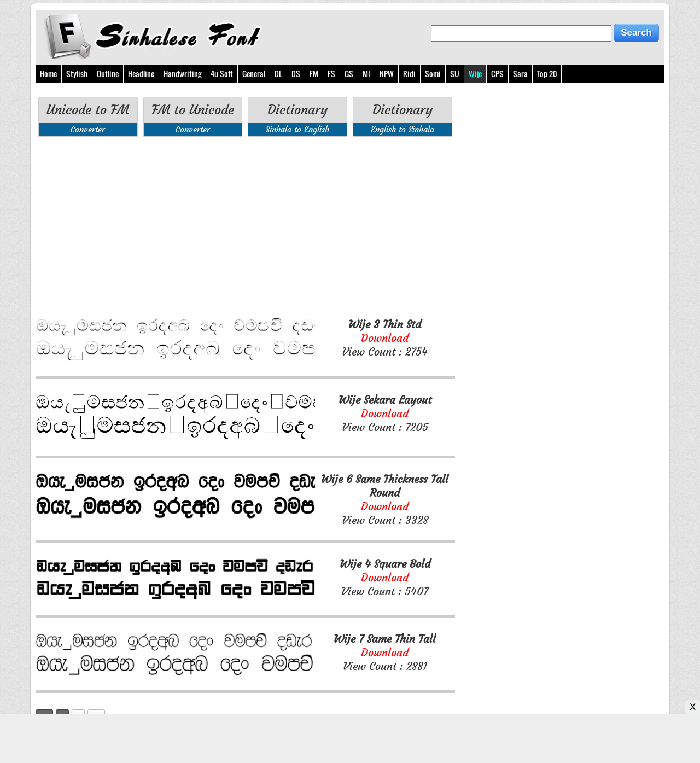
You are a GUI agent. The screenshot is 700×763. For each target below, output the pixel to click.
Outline (108, 74)
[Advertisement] (245, 227)
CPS (497, 74)
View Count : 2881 (385, 652)
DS (296, 74)
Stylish (77, 74)
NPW (387, 74)
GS (349, 74)
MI (366, 74)
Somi (433, 74)
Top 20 (547, 74)
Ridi (409, 74)
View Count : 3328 (385, 499)
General (254, 74)
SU (455, 74)
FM (314, 74)
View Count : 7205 (385, 413)
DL (278, 74)
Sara (520, 74)
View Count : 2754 (385, 338)
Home (48, 74)
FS (331, 74)
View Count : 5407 (385, 577)
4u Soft (222, 74)
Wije (475, 74)
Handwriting (182, 74)
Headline (141, 74)
